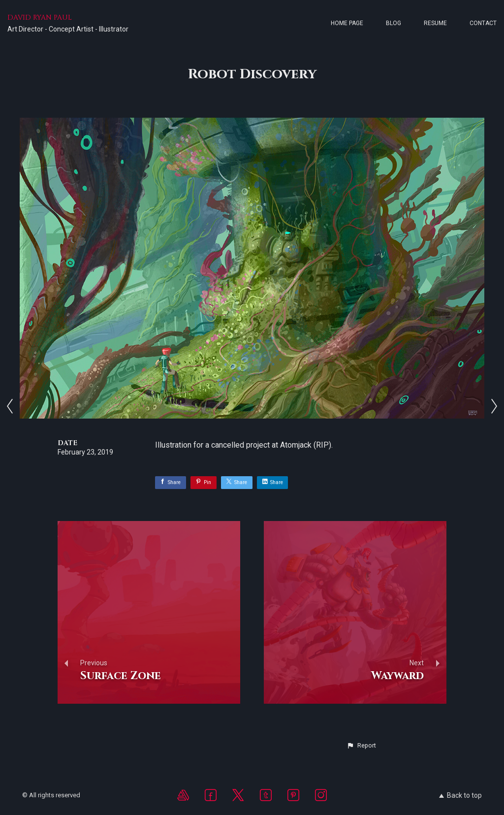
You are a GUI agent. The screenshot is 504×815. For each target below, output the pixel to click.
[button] (361, 746)
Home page (347, 23)
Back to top (460, 795)
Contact (483, 23)
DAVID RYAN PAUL (40, 17)
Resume (435, 23)
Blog (394, 23)
